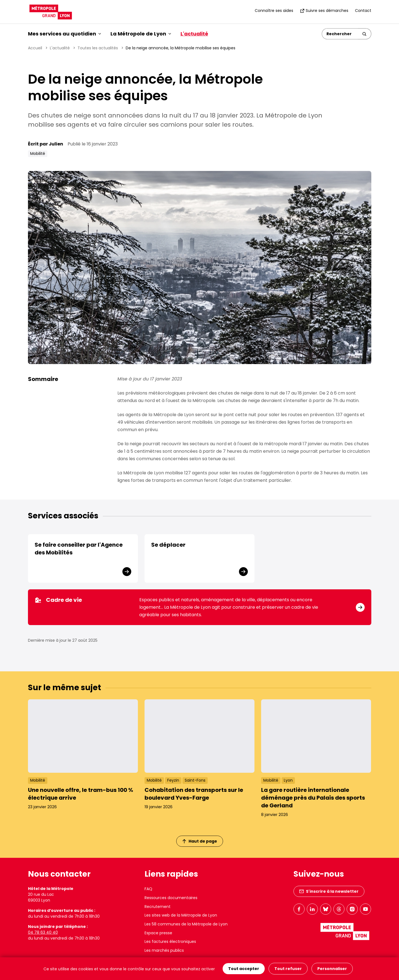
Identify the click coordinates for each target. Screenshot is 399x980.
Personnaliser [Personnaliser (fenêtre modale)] (332, 969)
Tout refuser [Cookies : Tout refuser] (288, 969)
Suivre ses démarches (324, 11)
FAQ (148, 889)
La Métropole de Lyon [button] (141, 34)
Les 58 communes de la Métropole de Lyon (186, 924)
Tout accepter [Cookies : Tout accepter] (244, 969)
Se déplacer (168, 545)
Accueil (35, 48)
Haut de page (200, 841)
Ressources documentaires (171, 898)
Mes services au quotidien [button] (65, 34)
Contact (363, 11)
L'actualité (194, 34)
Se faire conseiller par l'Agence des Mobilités (79, 549)
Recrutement (158, 907)
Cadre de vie (58, 600)
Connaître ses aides (274, 11)
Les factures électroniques (170, 941)
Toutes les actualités (98, 48)
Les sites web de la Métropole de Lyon (181, 915)
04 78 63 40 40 (43, 932)
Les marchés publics (164, 950)
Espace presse (158, 933)
